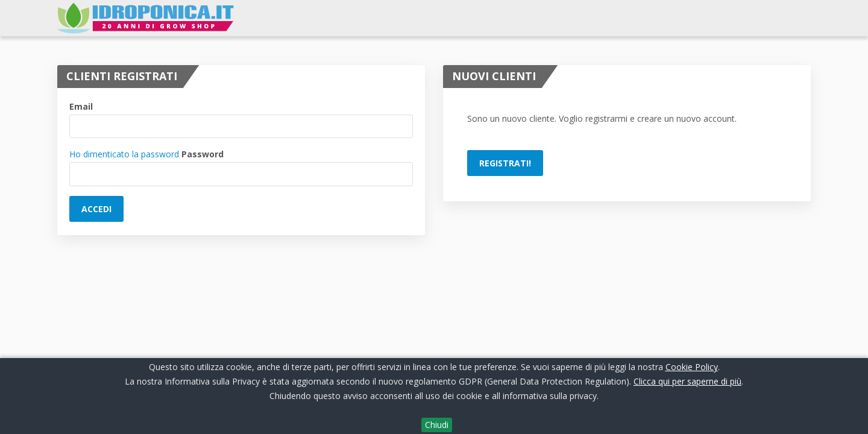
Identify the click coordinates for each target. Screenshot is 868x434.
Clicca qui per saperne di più (687, 381)
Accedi (96, 209)
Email (81, 106)
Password (203, 154)
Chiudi (437, 425)
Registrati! (505, 163)
